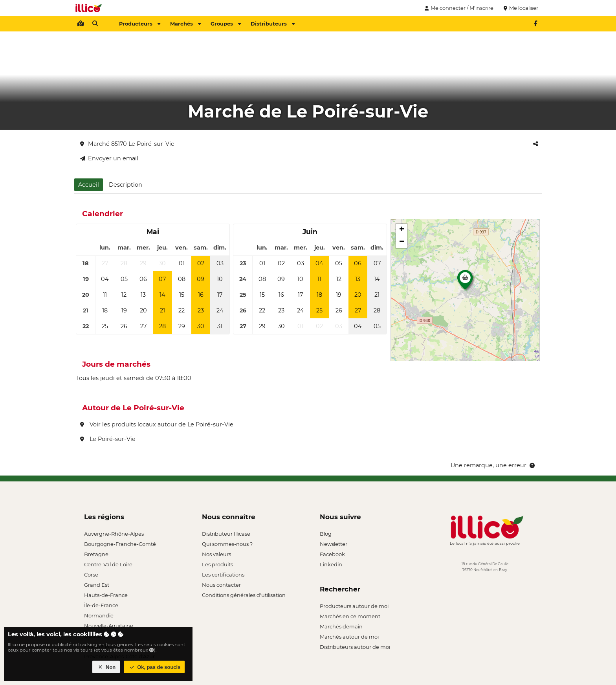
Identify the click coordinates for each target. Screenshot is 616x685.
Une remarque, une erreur (493, 465)
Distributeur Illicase (226, 534)
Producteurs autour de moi (354, 606)
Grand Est (97, 585)
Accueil (89, 185)
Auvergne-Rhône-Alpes (114, 534)
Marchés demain (341, 626)
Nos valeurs (216, 554)
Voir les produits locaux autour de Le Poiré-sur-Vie (157, 424)
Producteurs (140, 24)
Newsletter (334, 544)
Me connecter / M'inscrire (458, 8)
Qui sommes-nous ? (227, 544)
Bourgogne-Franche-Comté (120, 544)
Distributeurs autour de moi (355, 647)
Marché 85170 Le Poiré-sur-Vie (127, 144)
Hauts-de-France (106, 595)
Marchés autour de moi (349, 637)
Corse (91, 575)
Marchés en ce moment (350, 616)
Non (106, 667)
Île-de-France (101, 605)
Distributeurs (273, 24)
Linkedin (331, 564)
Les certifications (223, 575)
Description (126, 185)
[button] (465, 282)
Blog (326, 534)
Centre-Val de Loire (108, 564)
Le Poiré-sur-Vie (108, 439)
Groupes (226, 24)
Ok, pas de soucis (154, 667)
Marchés (185, 24)
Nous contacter (221, 585)
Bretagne (96, 554)
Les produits (217, 564)
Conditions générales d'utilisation (244, 595)
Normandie (99, 615)
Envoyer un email (109, 158)
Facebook (332, 554)
